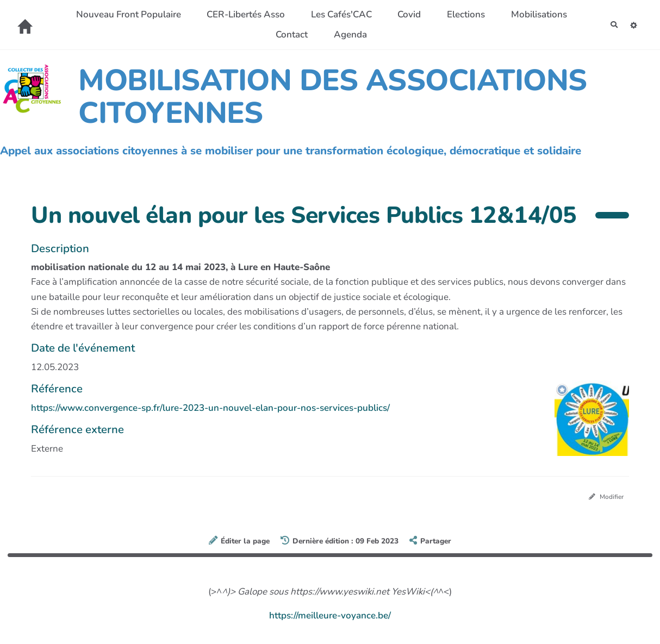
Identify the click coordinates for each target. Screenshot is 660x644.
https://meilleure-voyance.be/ (330, 618)
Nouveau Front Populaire (163, 14)
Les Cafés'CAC (376, 14)
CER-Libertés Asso (281, 14)
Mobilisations (257, 35)
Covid (444, 14)
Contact (326, 35)
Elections (501, 14)
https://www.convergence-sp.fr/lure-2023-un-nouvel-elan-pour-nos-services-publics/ (210, 408)
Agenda (385, 35)
